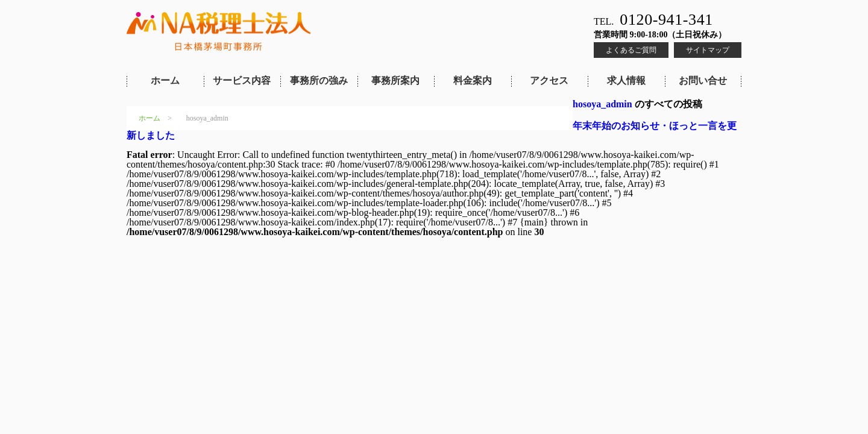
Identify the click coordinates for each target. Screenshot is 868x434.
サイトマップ (708, 50)
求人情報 (626, 80)
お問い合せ (703, 80)
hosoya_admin (602, 104)
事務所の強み (319, 80)
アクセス (549, 80)
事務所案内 (395, 80)
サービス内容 (242, 80)
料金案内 (473, 80)
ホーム (165, 80)
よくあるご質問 (631, 50)
